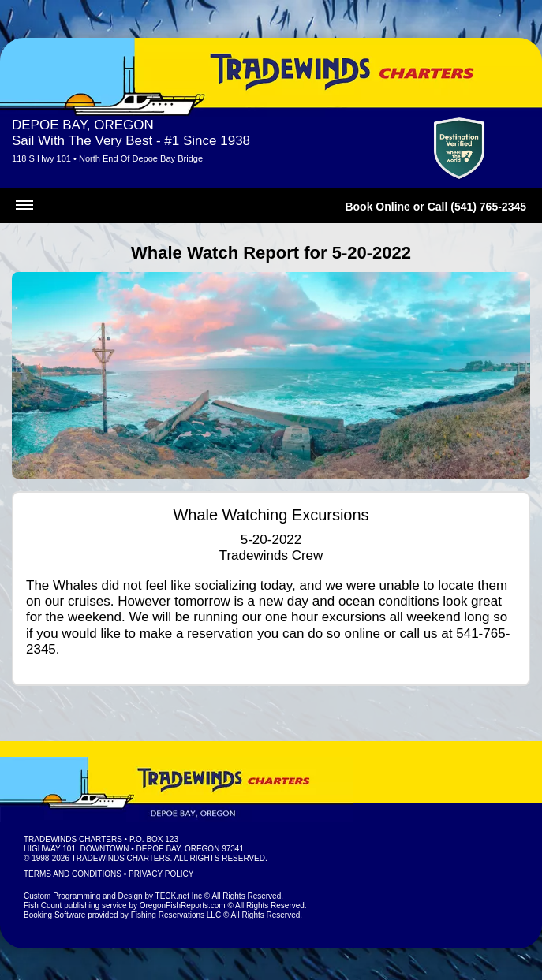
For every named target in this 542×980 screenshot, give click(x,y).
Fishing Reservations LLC (176, 915)
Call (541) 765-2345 (477, 207)
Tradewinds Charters (73, 839)
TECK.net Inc (179, 896)
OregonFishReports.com (183, 905)
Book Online (377, 207)
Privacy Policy (161, 874)
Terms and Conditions (73, 874)
